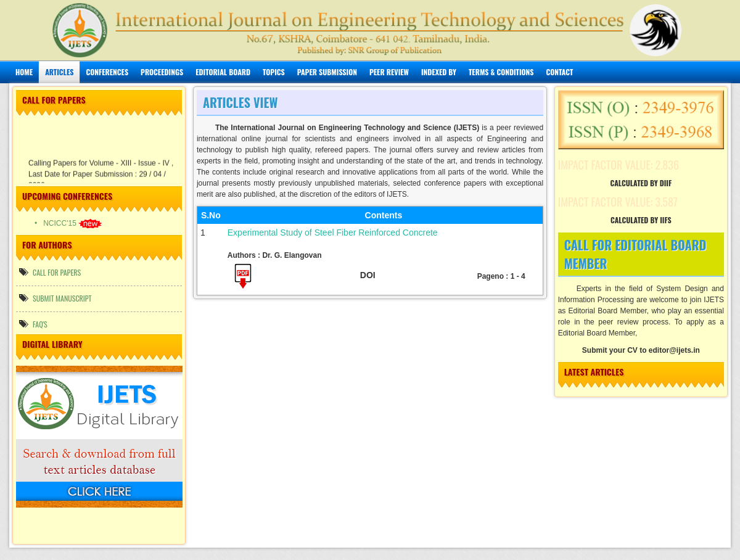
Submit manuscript (55, 298)
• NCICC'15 (68, 223)
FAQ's (33, 324)
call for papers (50, 272)
